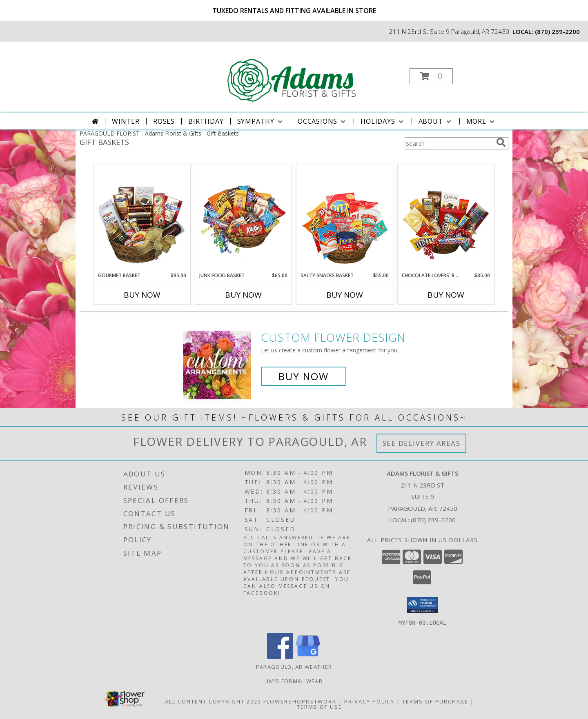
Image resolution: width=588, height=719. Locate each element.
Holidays (383, 121)
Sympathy (261, 121)
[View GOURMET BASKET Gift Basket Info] (142, 218)
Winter (126, 121)
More (481, 121)
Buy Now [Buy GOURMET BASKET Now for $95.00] (142, 295)
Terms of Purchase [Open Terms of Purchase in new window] (435, 701)
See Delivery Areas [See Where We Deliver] (422, 443)
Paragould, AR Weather (294, 666)
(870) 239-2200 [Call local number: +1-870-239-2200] (557, 31)
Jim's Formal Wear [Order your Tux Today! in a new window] (294, 681)
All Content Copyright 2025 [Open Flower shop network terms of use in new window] (213, 701)
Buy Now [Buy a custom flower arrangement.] (304, 376)
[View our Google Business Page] (308, 656)
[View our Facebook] (280, 656)
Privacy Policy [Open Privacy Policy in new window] (369, 701)
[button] (431, 76)
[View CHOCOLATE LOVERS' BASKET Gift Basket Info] (446, 218)
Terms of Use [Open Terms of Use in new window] (320, 706)
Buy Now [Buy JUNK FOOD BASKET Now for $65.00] (243, 295)
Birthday (206, 121)
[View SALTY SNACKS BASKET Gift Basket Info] (345, 218)
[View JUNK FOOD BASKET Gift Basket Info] (244, 218)
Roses (164, 121)
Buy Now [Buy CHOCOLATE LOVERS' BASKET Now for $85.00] (446, 295)
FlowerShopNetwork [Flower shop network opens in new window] (300, 701)
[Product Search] (449, 143)
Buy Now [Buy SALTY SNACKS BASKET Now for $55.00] (345, 295)
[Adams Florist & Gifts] (293, 74)
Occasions (322, 121)
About (436, 121)
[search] (501, 142)
